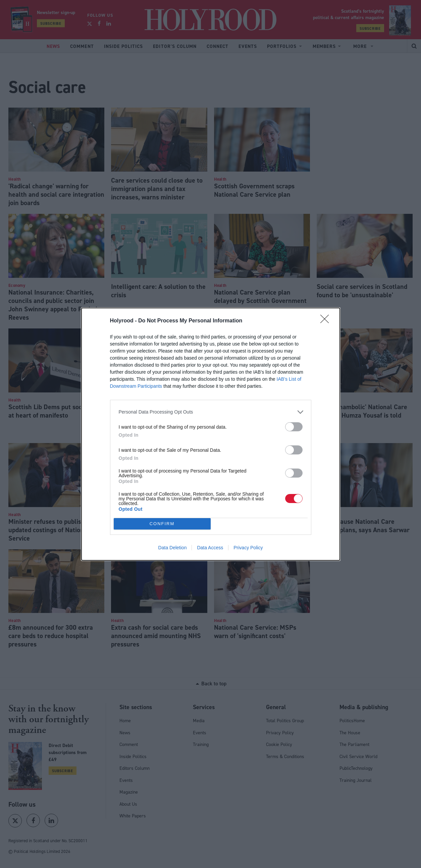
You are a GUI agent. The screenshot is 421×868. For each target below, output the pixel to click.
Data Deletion (173, 548)
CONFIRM (162, 523)
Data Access (210, 548)
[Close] (327, 321)
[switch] (294, 427)
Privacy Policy (248, 548)
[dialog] (211, 434)
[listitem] (211, 412)
